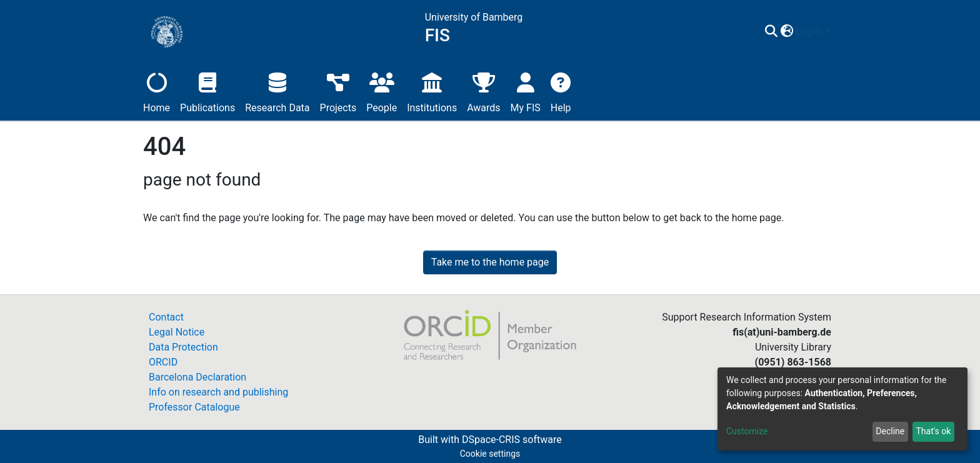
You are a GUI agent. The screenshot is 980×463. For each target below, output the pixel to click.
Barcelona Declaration (197, 377)
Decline (890, 431)
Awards (483, 91)
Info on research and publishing (218, 392)
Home (157, 91)
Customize (747, 431)
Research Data (277, 91)
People (382, 91)
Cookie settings (490, 454)
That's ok (933, 431)
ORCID (163, 362)
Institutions (432, 91)
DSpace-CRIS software (512, 440)
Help (561, 91)
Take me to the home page (490, 262)
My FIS (526, 91)
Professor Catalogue (194, 407)
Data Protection (183, 347)
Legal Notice (177, 332)
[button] (787, 32)
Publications (207, 91)
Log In (809, 32)
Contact (166, 317)
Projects (338, 91)
